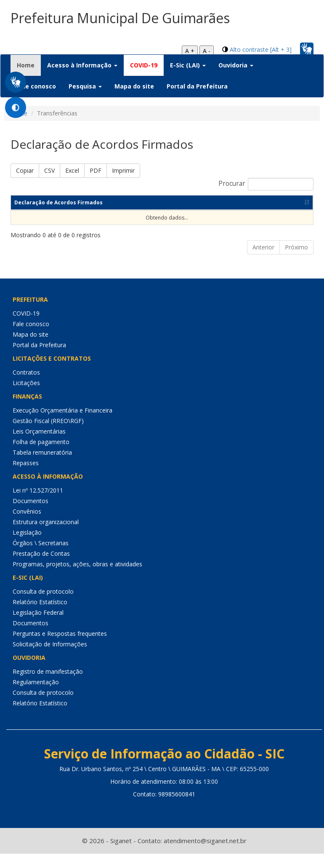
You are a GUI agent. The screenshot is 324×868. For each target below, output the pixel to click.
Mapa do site (134, 86)
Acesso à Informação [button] (82, 65)
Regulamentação (36, 696)
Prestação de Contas (41, 568)
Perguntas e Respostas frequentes (60, 648)
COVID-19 (144, 65)
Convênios (27, 526)
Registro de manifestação (48, 686)
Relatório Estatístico (40, 616)
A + (190, 51)
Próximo (296, 261)
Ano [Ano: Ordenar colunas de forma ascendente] (139, 217)
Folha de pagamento (41, 456)
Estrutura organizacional (46, 536)
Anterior (263, 261)
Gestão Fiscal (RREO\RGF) (48, 435)
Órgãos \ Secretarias (41, 557)
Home (29, 65)
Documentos (31, 515)
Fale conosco (36, 86)
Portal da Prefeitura (197, 86)
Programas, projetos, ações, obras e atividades (77, 578)
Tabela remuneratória (42, 467)
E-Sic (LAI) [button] (188, 65)
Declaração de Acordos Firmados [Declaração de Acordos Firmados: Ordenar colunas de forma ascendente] (30, 210)
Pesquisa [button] (85, 86)
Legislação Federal (38, 627)
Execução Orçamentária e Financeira (62, 425)
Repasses (26, 477)
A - (207, 51)
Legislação (27, 547)
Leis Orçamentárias (39, 446)
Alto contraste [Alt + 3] (261, 50)
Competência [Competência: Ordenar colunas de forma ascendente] (79, 217)
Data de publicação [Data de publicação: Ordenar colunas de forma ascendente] (264, 217)
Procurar (266, 184)
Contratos (26, 387)
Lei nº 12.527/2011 (38, 505)
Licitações (26, 397)
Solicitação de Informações (50, 658)
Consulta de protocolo (43, 606)
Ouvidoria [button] (236, 65)
